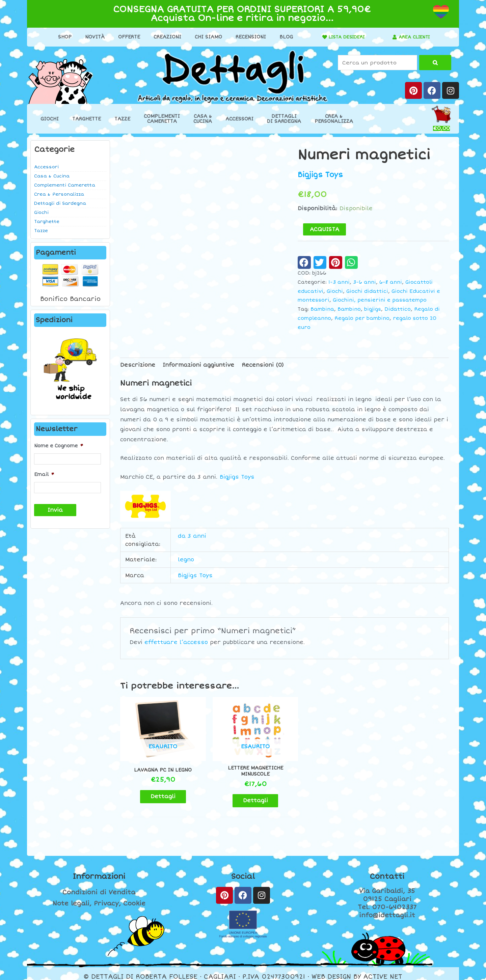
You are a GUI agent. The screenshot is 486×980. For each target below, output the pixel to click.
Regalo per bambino (362, 318)
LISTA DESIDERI (345, 37)
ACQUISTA (325, 229)
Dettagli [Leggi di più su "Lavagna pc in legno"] (159, 790)
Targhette (87, 119)
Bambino (349, 309)
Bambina (322, 309)
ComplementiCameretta (162, 119)
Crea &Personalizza (334, 119)
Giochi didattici (367, 291)
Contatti (387, 870)
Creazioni (165, 37)
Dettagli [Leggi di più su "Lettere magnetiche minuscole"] (243, 794)
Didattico (398, 309)
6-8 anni (391, 282)
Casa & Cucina (52, 176)
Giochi (50, 119)
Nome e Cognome (59, 446)
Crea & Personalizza (59, 194)
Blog (284, 37)
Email (44, 474)
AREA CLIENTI (414, 37)
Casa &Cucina (203, 119)
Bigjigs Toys (320, 175)
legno (186, 560)
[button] (304, 262)
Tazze (122, 119)
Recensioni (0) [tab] (263, 365)
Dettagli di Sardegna (60, 203)
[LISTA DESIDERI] (320, 37)
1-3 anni (339, 282)
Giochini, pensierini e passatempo (380, 300)
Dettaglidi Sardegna (284, 119)
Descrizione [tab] (138, 365)
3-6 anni (364, 282)
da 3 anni (192, 536)
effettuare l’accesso (176, 642)
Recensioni (248, 37)
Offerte (127, 37)
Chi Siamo (206, 37)
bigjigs (373, 309)
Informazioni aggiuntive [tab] (198, 365)
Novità (92, 37)
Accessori (239, 119)
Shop (62, 37)
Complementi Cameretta (65, 185)
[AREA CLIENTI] (393, 37)
